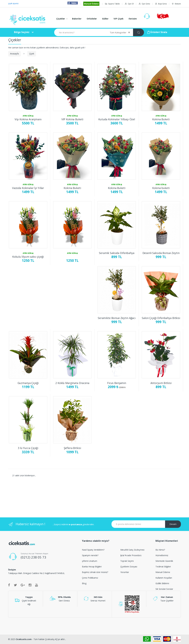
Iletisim (176, 4)
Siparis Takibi (112, 4)
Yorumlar (125, 572)
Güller (105, 19)
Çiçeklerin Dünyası (129, 567)
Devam (173, 524)
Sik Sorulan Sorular (164, 589)
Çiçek (32, 54)
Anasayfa (14, 54)
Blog (84, 583)
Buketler (77, 19)
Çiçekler (61, 19)
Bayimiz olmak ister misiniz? (95, 572)
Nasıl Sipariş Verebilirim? (93, 550)
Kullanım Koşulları (164, 578)
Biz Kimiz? (160, 550)
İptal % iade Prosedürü (131, 555)
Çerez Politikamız (90, 578)
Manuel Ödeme (91, 4)
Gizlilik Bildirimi (162, 583)
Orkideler (92, 19)
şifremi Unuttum (90, 561)
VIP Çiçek (118, 19)
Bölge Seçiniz (22, 32)
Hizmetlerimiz (162, 555)
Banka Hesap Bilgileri (92, 567)
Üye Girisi (144, 4)
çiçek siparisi (13, 3)
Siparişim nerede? (90, 555)
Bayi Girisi (161, 4)
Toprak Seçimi (127, 561)
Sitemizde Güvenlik (164, 561)
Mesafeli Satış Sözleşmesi (132, 550)
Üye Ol (129, 4)
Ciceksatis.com (24, 639)
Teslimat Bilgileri (163, 567)
